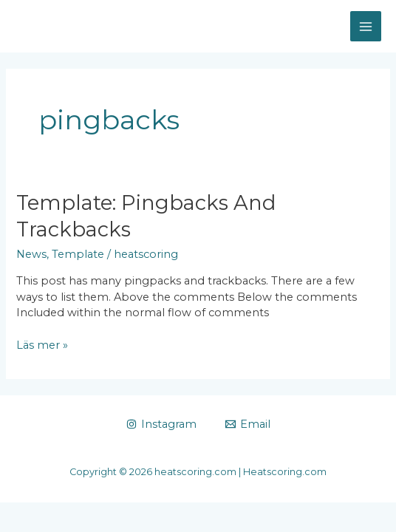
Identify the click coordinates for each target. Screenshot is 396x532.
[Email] (248, 424)
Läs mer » (42, 346)
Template (78, 254)
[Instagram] (161, 424)
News (31, 254)
